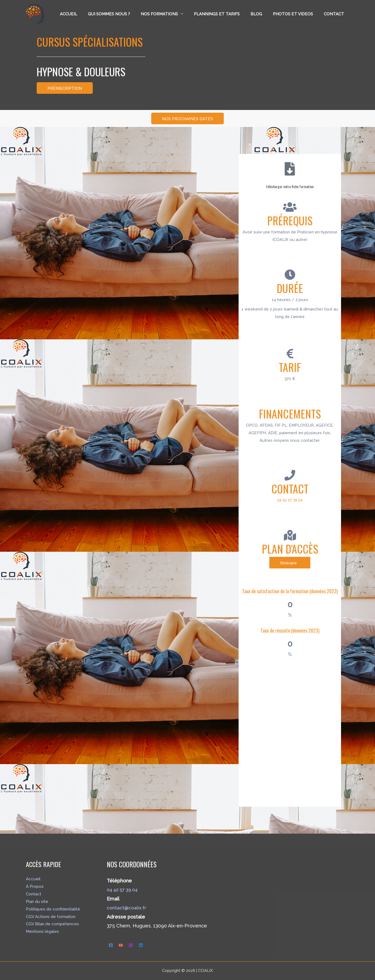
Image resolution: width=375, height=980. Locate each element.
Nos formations (171, 14)
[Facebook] (111, 945)
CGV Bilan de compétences (52, 924)
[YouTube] (121, 945)
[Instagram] (131, 945)
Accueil (86, 14)
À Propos (35, 886)
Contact (335, 14)
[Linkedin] (141, 945)
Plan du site (37, 902)
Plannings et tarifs (226, 14)
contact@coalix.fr (127, 908)
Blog (263, 14)
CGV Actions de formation (51, 917)
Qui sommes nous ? (124, 14)
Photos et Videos (297, 14)
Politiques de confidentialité (53, 909)
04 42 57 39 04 (124, 890)
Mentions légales (42, 931)
